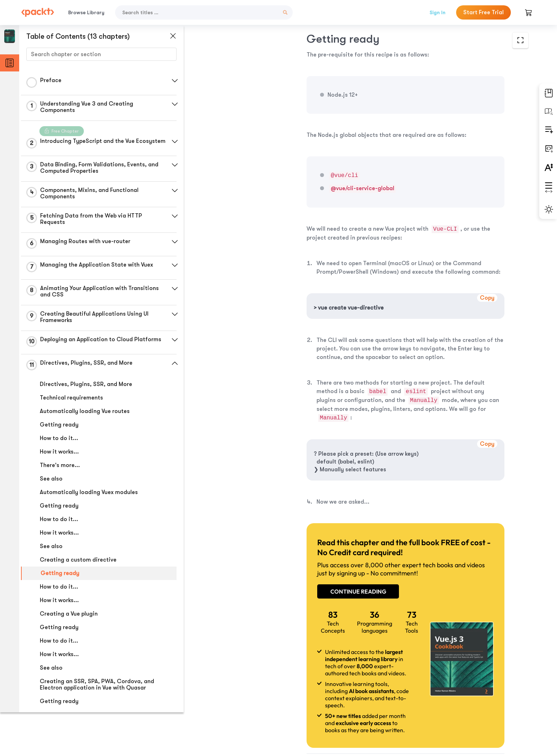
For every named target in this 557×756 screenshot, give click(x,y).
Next (475, 703)
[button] (169, 81)
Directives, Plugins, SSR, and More (86, 388)
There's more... (60, 470)
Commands (55, 746)
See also (51, 483)
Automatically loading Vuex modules (89, 497)
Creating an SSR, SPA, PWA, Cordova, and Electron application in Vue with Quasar (97, 689)
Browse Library (86, 12)
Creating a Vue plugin (69, 618)
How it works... (59, 456)
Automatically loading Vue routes (85, 415)
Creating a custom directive (78, 564)
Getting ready (59, 429)
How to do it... (59, 443)
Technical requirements (71, 402)
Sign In (437, 12)
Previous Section (243, 703)
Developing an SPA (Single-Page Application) (100, 733)
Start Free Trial (483, 12)
